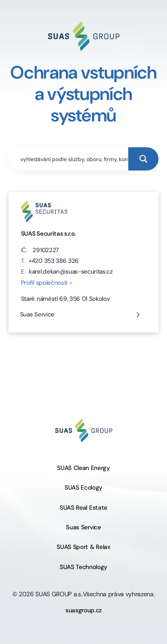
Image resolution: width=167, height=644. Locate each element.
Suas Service (37, 314)
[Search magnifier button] (143, 159)
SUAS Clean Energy (83, 468)
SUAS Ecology (83, 488)
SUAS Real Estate (83, 508)
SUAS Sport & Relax (83, 547)
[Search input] (73, 159)
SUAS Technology (83, 567)
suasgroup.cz (83, 610)
